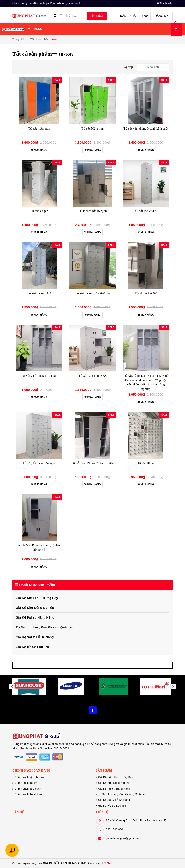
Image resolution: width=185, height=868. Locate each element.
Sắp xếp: (128, 67)
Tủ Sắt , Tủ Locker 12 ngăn (39, 376)
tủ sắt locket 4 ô (146, 211)
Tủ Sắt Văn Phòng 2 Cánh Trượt (92, 463)
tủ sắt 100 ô (146, 463)
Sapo (111, 863)
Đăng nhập (129, 16)
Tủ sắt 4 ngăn (39, 211)
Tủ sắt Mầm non (92, 129)
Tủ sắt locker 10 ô (39, 293)
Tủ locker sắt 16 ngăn (92, 211)
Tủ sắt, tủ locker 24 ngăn (39, 463)
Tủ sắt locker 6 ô (146, 293)
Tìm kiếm (97, 16)
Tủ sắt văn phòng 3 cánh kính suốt (146, 129)
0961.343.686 (114, 829)
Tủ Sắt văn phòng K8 (92, 376)
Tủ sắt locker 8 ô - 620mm (92, 293)
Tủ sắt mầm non (39, 129)
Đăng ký (161, 16)
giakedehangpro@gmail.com (124, 838)
